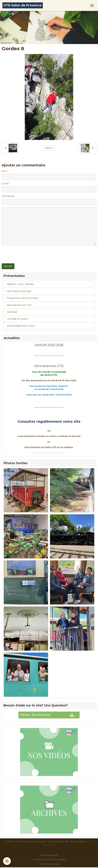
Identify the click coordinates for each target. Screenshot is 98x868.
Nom (4, 171)
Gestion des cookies (49, 864)
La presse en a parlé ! (18, 319)
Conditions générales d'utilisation (49, 860)
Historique (12, 312)
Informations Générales (19, 291)
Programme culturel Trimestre (23, 298)
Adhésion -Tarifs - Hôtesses (20, 284)
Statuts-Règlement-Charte (21, 326)
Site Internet (8, 196)
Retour (49, 148)
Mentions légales (49, 855)
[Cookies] (7, 861)
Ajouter (8, 266)
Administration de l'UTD (19, 305)
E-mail (5, 184)
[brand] (23, 5)
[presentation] (28, 254)
